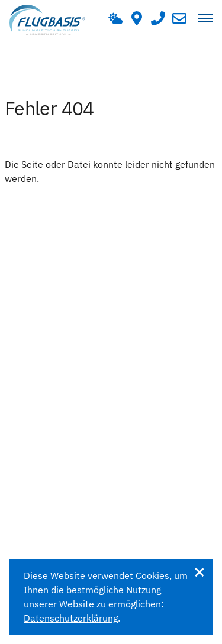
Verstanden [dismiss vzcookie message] (199, 572)
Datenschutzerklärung (71, 618)
